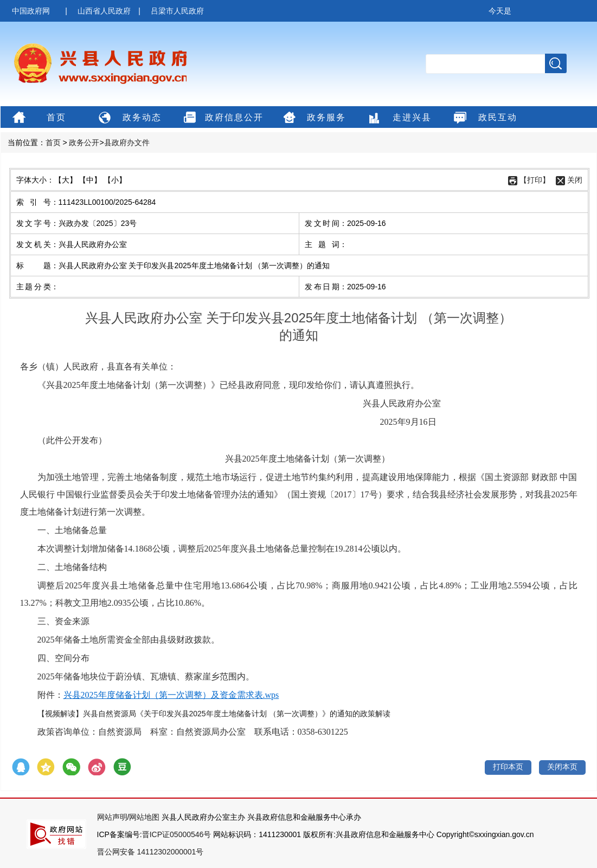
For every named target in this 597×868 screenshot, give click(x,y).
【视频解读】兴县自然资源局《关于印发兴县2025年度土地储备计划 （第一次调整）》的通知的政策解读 (214, 714)
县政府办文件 (127, 142)
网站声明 (112, 817)
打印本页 (508, 767)
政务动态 (128, 118)
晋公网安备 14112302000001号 (150, 852)
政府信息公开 (222, 118)
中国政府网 (31, 11)
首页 (38, 118)
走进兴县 (398, 118)
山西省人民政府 (104, 11)
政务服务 (313, 118)
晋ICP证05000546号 (177, 834)
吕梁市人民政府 (177, 11)
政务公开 (84, 142)
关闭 (575, 180)
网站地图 (144, 817)
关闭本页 (562, 767)
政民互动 (484, 118)
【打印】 (535, 180)
